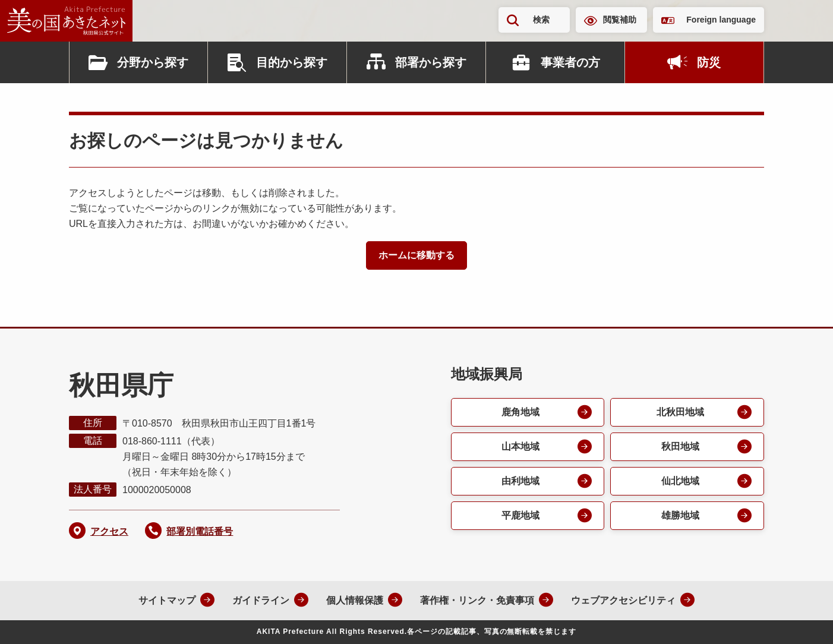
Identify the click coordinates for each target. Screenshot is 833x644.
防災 (709, 62)
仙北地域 (680, 481)
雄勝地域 (680, 515)
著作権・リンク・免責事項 (477, 600)
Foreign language (721, 20)
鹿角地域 (520, 412)
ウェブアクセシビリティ (623, 600)
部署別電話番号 (200, 531)
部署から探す (431, 62)
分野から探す (153, 62)
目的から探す (292, 62)
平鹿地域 (520, 515)
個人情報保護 (355, 600)
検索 (541, 20)
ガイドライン (261, 600)
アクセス (109, 531)
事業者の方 (570, 62)
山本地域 (520, 446)
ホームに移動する (416, 255)
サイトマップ (167, 600)
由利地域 (520, 481)
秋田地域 (680, 446)
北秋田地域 (680, 412)
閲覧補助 (620, 20)
